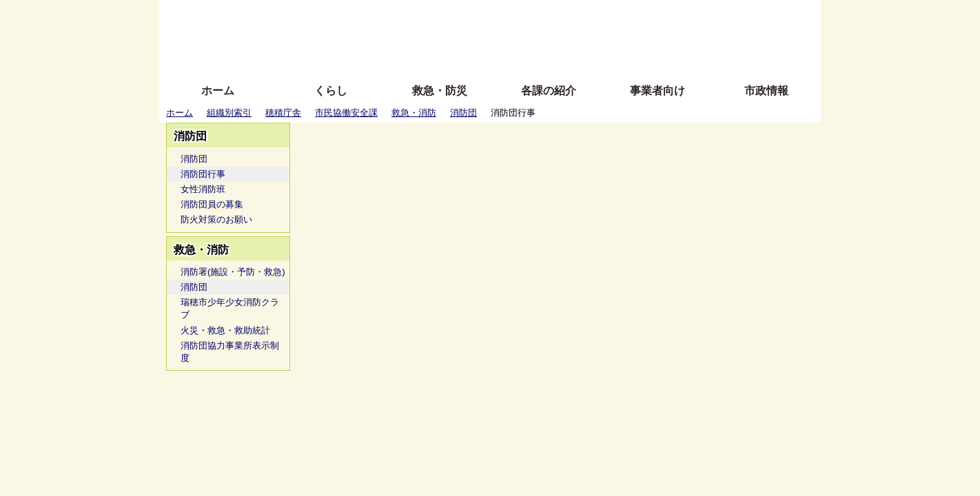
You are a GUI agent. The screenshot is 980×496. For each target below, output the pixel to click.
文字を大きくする (502, 36)
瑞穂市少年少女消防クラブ (230, 308)
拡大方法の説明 (390, 57)
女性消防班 (203, 189)
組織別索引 (229, 113)
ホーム (218, 91)
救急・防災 (440, 91)
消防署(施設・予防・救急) (233, 272)
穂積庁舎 (283, 113)
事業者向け (657, 91)
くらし (331, 91)
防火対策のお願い (216, 219)
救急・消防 (414, 113)
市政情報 (766, 91)
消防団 (463, 113)
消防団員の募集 (212, 204)
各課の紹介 (549, 91)
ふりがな (380, 15)
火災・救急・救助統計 (225, 330)
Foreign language (401, 36)
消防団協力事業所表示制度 (230, 352)
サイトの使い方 (474, 57)
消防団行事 (203, 174)
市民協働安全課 (346, 113)
